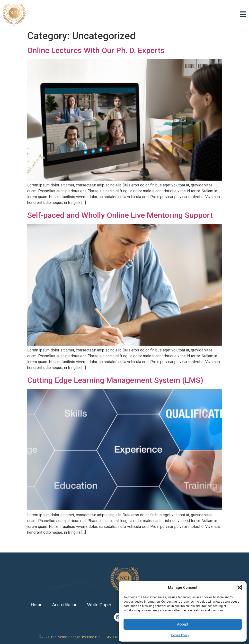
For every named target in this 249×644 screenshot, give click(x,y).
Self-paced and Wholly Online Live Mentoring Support (120, 215)
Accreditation (65, 605)
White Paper (99, 605)
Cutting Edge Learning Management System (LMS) (115, 380)
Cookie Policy (180, 635)
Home (36, 605)
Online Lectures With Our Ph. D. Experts (96, 50)
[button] (239, 588)
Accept (183, 624)
